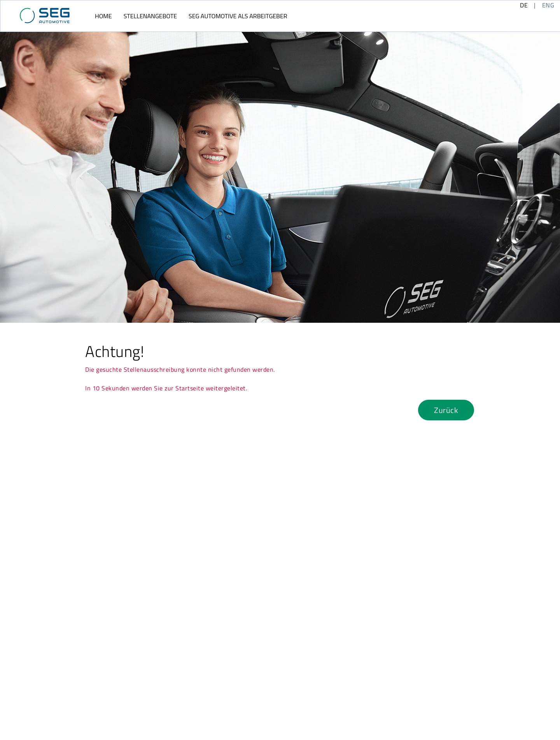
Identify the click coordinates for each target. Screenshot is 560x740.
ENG (548, 5)
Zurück (446, 410)
